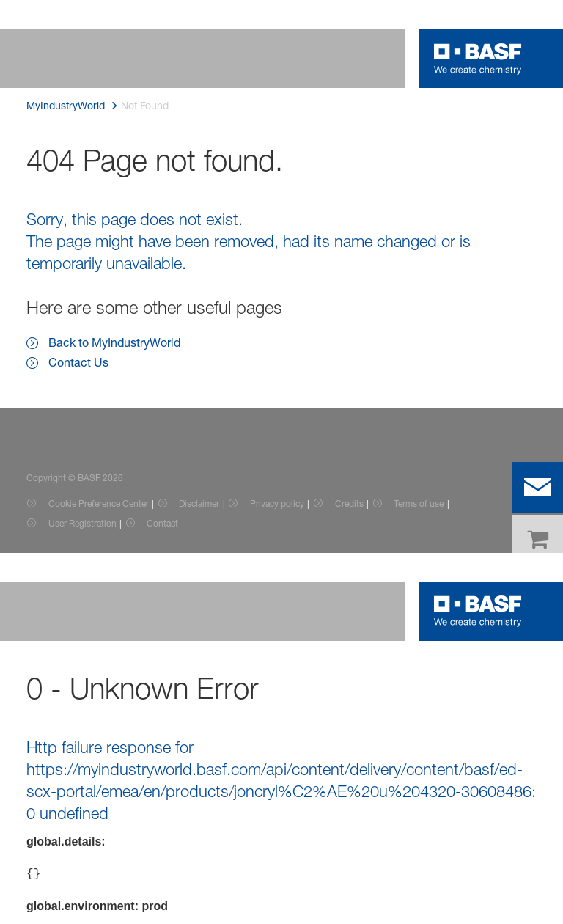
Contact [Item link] (162, 523)
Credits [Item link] (349, 503)
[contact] (537, 488)
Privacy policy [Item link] (277, 503)
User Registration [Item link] (82, 523)
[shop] (537, 540)
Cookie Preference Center (99, 503)
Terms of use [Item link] (419, 503)
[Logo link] (478, 59)
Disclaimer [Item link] (199, 503)
